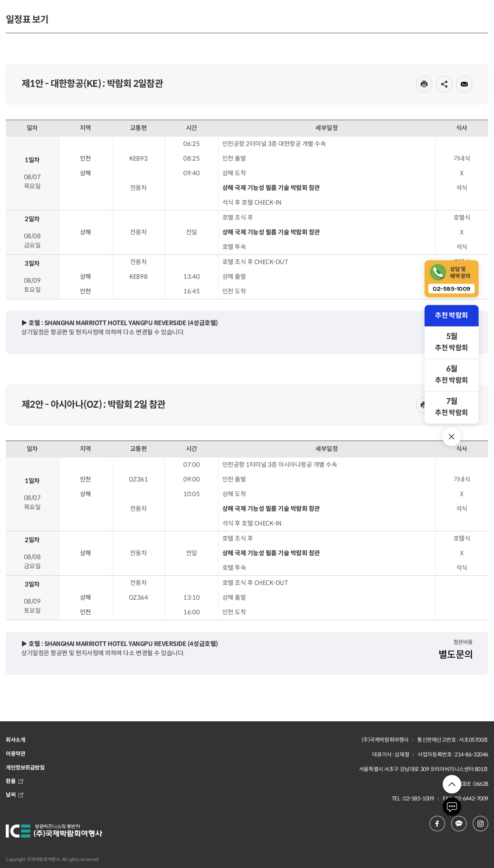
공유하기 (444, 84)
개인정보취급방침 (25, 768)
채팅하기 (452, 807)
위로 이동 (452, 784)
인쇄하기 (424, 84)
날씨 (14, 795)
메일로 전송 (464, 84)
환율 (14, 781)
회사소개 (15, 740)
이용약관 (15, 754)
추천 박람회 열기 (452, 437)
